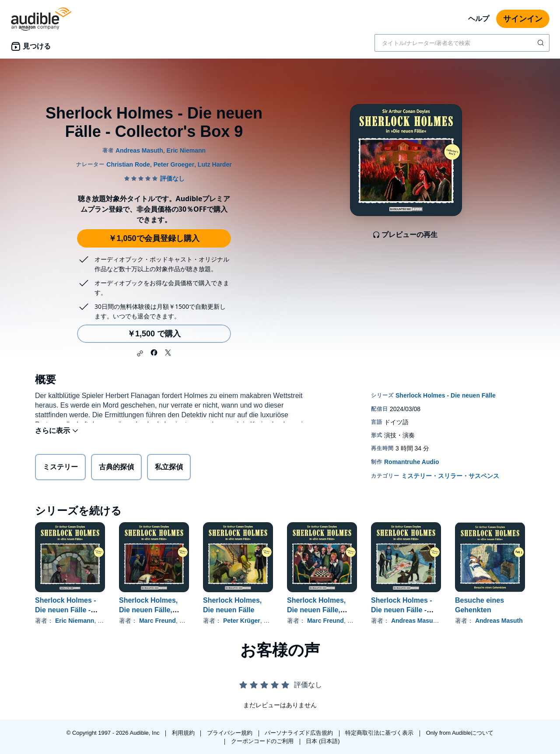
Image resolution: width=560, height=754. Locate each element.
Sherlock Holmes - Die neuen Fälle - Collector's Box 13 (402, 610)
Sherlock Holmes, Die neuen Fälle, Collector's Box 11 (149, 610)
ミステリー (60, 469)
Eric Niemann (75, 621)
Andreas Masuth (415, 621)
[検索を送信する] (542, 43)
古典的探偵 (116, 469)
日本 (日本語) (323, 741)
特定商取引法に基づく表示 (380, 733)
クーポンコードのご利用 (263, 741)
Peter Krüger (242, 621)
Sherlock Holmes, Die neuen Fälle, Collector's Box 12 (317, 610)
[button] (140, 353)
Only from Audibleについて (460, 733)
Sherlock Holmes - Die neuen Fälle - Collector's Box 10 (66, 610)
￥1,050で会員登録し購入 (154, 238)
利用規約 (184, 733)
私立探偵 (169, 469)
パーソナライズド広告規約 (300, 733)
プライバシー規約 (231, 733)
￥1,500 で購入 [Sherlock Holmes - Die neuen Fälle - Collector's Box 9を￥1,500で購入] (154, 334)
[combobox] (462, 43)
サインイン (523, 19)
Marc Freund (157, 621)
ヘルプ (479, 19)
